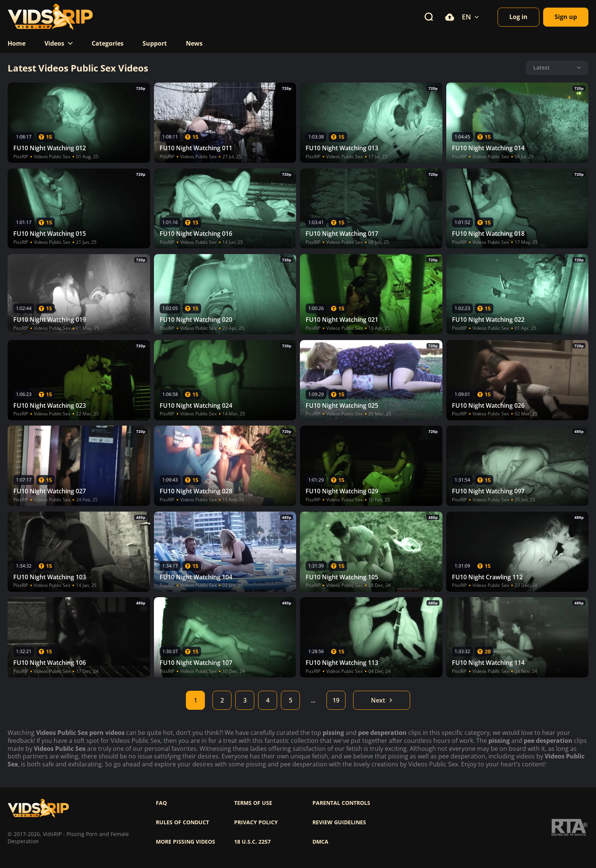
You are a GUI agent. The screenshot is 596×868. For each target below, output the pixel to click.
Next (382, 700)
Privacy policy (256, 822)
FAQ (161, 803)
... (313, 700)
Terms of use (253, 803)
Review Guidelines (339, 822)
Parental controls (341, 803)
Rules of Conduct (182, 822)
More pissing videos (185, 842)
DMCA (320, 842)
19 (336, 700)
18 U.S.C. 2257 (252, 842)
